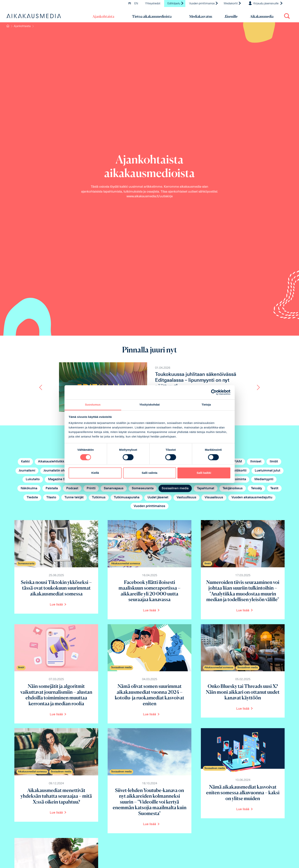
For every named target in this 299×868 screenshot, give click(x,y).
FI (130, 4)
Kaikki (25, 462)
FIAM (238, 462)
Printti (91, 488)
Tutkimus (99, 497)
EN (136, 4)
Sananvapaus (114, 488)
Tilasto (51, 497)
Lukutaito (33, 479)
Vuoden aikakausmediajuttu (252, 497)
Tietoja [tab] (206, 405)
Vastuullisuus (186, 497)
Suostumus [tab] (93, 405)
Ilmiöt (274, 462)
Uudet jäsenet (158, 497)
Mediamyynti (264, 479)
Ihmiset (256, 462)
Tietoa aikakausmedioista (152, 16)
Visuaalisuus (214, 497)
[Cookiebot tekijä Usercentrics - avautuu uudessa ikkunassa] (214, 392)
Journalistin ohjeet (57, 471)
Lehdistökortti (236, 471)
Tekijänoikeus (233, 488)
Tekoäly (256, 488)
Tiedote (32, 497)
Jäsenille (231, 16)
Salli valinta (149, 473)
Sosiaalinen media (175, 488)
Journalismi (27, 471)
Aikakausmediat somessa (126, 564)
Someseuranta (143, 488)
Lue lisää (56, 605)
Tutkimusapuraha (127, 497)
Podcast (72, 488)
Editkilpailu (176, 4)
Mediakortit (233, 4)
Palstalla (52, 488)
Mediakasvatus (201, 16)
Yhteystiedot (153, 4)
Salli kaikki (204, 473)
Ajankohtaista (103, 16)
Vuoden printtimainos (204, 4)
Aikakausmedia (262, 16)
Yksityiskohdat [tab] (149, 405)
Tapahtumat (206, 488)
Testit (274, 488)
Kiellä (95, 473)
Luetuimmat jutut (268, 471)
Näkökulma (29, 488)
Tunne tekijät (74, 497)
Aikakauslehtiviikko (52, 462)
